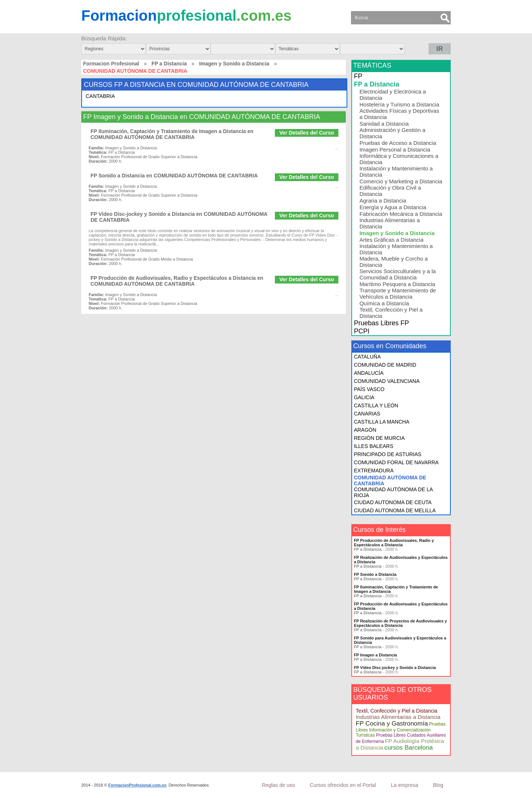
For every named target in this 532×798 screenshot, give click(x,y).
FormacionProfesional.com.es (137, 785)
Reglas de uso (279, 785)
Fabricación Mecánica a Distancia (401, 214)
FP (358, 76)
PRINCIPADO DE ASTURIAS (388, 454)
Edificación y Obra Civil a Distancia (390, 191)
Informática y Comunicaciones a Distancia (399, 159)
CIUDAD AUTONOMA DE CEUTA (393, 502)
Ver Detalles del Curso (307, 133)
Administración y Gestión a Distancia (392, 133)
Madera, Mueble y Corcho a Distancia (394, 262)
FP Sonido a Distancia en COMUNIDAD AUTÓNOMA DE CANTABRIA (174, 176)
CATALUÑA (367, 357)
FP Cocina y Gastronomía (392, 724)
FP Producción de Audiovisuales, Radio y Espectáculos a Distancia (394, 543)
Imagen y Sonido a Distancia (234, 64)
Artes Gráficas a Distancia (391, 240)
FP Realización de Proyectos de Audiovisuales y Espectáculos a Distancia (400, 623)
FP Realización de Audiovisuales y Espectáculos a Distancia (401, 560)
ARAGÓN (365, 430)
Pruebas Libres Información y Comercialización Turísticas (401, 730)
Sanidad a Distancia (384, 124)
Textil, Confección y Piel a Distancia (391, 313)
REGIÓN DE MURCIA (379, 438)
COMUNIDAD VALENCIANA (387, 381)
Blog (438, 785)
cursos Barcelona (408, 748)
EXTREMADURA (374, 471)
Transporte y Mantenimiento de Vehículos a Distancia (398, 293)
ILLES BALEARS (374, 446)
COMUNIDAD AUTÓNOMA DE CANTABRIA (390, 481)
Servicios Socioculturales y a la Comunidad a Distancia (398, 274)
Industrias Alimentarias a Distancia (390, 223)
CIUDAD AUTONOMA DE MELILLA (395, 510)
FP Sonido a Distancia (375, 574)
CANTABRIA (100, 96)
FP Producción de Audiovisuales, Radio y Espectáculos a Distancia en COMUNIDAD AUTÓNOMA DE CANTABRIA (177, 281)
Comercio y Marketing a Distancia (401, 181)
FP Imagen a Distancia (376, 655)
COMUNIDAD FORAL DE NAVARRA (396, 462)
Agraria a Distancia (383, 201)
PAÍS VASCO (369, 389)
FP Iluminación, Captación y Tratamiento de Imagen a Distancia (396, 589)
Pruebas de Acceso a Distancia (398, 143)
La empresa (405, 785)
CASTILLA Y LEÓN (376, 405)
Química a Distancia (384, 303)
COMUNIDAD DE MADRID (385, 365)
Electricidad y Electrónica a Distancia (393, 95)
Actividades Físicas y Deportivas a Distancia (399, 114)
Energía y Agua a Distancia (393, 207)
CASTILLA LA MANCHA (382, 422)
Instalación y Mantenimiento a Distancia (396, 172)
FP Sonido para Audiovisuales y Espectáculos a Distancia (400, 640)
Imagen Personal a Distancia (395, 150)
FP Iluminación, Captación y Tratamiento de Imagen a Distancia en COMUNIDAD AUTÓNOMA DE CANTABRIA (172, 134)
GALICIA (364, 397)
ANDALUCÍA (369, 373)
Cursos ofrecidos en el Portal (343, 785)
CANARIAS (367, 414)
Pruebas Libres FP (381, 323)
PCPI (362, 331)
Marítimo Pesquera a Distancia (397, 284)
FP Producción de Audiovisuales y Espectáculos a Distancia (401, 606)
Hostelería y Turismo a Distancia (399, 104)
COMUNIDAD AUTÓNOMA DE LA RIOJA (393, 492)
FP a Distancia (169, 64)
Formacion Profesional (111, 64)
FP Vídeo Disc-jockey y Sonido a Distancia (395, 668)
